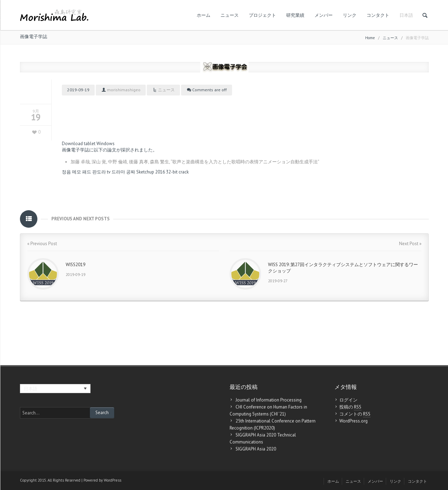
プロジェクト (262, 15)
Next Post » (410, 244)
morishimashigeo (124, 90)
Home (370, 38)
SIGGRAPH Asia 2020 (256, 449)
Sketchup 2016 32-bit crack (162, 172)
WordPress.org (353, 421)
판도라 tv (101, 172)
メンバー (324, 15)
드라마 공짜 (123, 172)
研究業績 (295, 15)
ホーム (204, 15)
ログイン (348, 400)
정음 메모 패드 (77, 172)
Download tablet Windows (88, 144)
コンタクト (378, 15)
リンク (350, 15)
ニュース (230, 15)
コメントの (355, 414)
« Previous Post (42, 244)
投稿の (350, 407)
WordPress (113, 480)
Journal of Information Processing (269, 400)
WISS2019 (75, 265)
